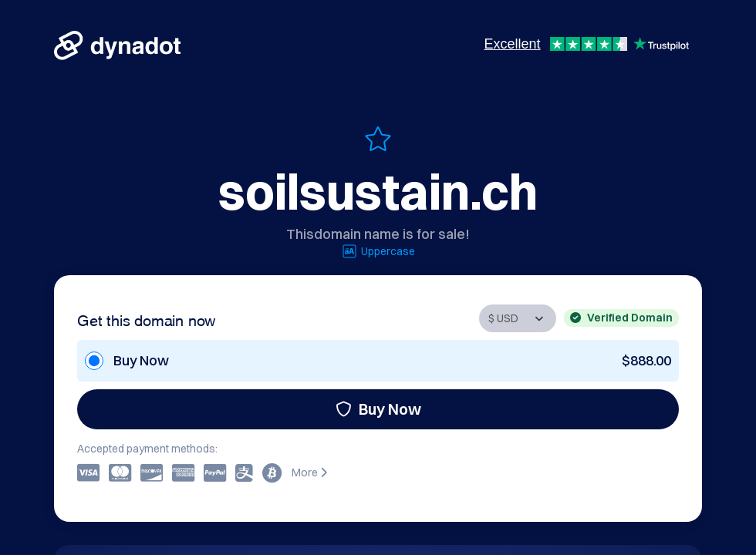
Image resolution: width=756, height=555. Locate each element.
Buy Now (378, 409)
